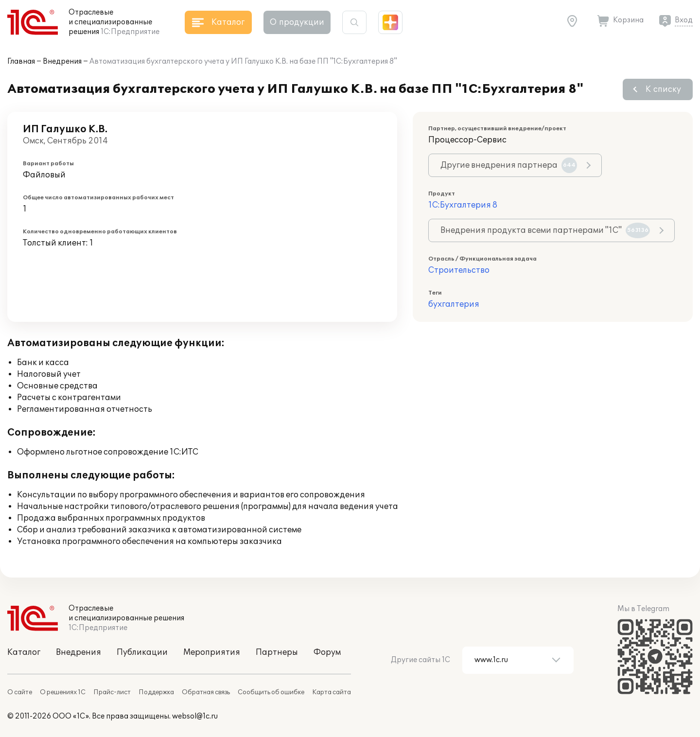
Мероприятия (212, 652)
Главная (21, 61)
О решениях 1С (63, 692)
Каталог (24, 652)
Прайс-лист (112, 692)
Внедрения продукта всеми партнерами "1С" (545, 230)
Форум (327, 652)
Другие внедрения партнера (509, 165)
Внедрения (62, 61)
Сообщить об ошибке (271, 692)
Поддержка (156, 692)
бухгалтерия (454, 304)
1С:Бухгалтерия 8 (463, 205)
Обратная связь (206, 692)
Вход (684, 20)
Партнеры (277, 652)
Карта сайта (332, 692)
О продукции (297, 22)
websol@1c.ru (195, 716)
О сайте (20, 692)
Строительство (459, 270)
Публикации (142, 652)
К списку (663, 89)
